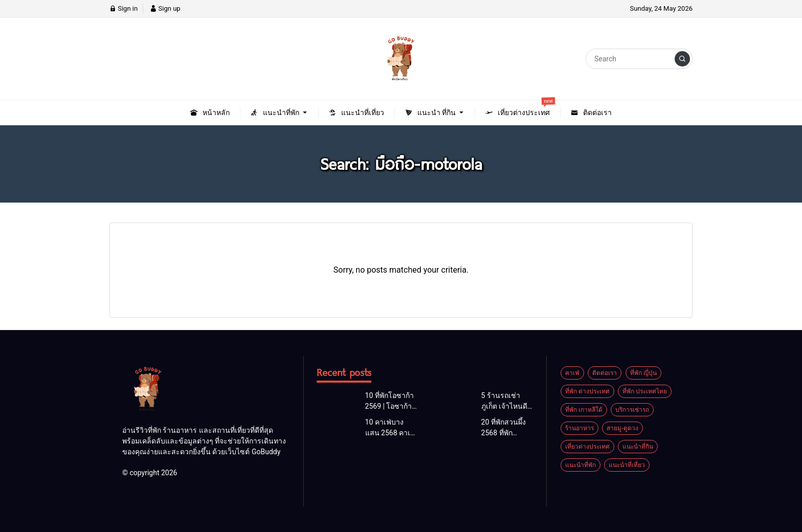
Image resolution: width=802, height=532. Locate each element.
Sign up (165, 8)
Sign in (124, 8)
